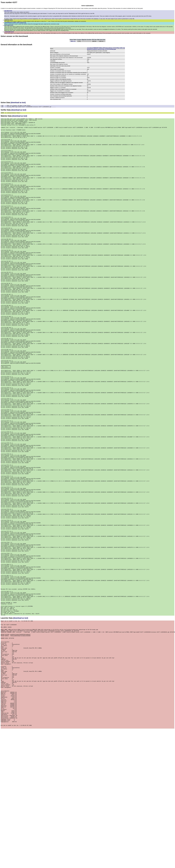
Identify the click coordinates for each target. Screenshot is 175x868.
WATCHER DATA (9, 25)
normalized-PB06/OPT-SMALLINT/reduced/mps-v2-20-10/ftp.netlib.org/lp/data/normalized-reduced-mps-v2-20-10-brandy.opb (106, 49)
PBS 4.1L (73, 41)
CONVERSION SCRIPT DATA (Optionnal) (15, 23)
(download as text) (18, 103)
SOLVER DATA (8, 11)
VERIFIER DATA (9, 20)
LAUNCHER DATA (9, 32)
